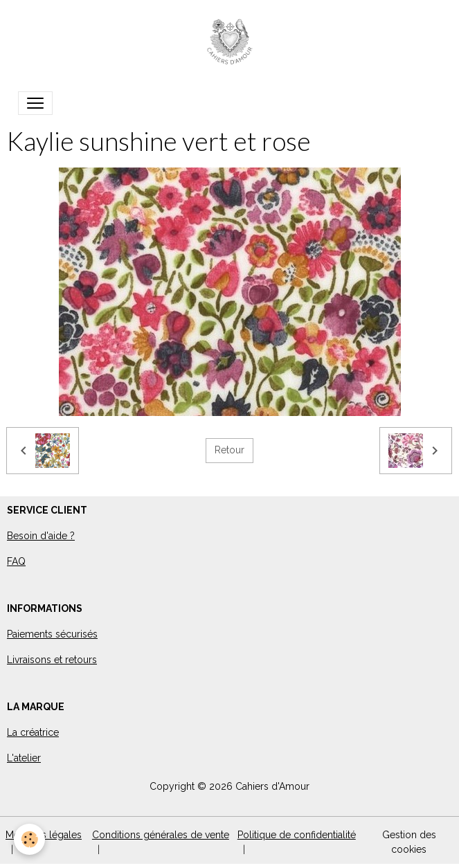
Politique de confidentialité (297, 835)
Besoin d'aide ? (41, 536)
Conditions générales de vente (161, 835)
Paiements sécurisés (52, 634)
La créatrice (33, 732)
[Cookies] (29, 839)
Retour (229, 450)
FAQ (16, 561)
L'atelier (24, 758)
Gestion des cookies (409, 842)
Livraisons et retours (52, 660)
